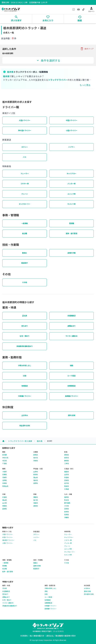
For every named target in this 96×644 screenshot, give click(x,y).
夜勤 (72, 365)
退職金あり (72, 326)
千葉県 (5, 464)
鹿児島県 (67, 503)
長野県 (36, 483)
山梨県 (36, 472)
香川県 (36, 500)
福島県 (66, 472)
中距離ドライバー (25, 396)
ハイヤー (71, 147)
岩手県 (66, 483)
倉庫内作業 (72, 253)
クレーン (24, 194)
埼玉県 (5, 461)
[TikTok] (83, 9)
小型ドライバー (72, 130)
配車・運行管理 (72, 233)
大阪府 (5, 472)
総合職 (25, 233)
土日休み (25, 415)
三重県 (66, 464)
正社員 (25, 316)
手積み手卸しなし (25, 365)
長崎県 (66, 512)
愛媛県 (36, 497)
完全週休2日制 (25, 425)
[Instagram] (74, 9)
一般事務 (25, 223)
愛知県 (66, 455)
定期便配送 (72, 386)
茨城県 (36, 461)
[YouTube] (78, 9)
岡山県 (5, 500)
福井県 (36, 480)
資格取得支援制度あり (24, 346)
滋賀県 (5, 480)
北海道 (66, 489)
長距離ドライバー (71, 396)
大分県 (66, 506)
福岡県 (66, 497)
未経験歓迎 (72, 316)
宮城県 (66, 480)
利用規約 (24, 636)
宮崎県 (66, 509)
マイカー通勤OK (72, 336)
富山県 (36, 477)
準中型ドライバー (25, 130)
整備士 (25, 253)
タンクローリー (25, 204)
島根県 (5, 509)
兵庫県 (5, 475)
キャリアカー (72, 173)
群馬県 (36, 455)
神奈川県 (5, 458)
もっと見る (85, 85)
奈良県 (5, 483)
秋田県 (66, 477)
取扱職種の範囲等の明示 (66, 636)
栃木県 (40, 441)
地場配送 (25, 386)
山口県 (5, 503)
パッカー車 (72, 184)
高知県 (36, 506)
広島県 (5, 497)
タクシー (25, 147)
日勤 (24, 376)
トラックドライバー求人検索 (20, 441)
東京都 (5, 455)
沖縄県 (66, 517)
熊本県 (66, 500)
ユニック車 (72, 194)
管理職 (72, 223)
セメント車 (72, 204)
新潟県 (36, 475)
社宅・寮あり (24, 336)
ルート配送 (72, 376)
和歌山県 (5, 486)
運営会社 (50, 636)
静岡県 (66, 461)
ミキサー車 (25, 184)
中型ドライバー (72, 120)
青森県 (66, 486)
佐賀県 (66, 515)
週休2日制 (72, 415)
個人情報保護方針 (37, 636)
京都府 (5, 477)
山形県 (66, 475)
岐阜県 (66, 458)
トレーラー (25, 173)
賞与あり (25, 326)
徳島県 (36, 503)
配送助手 (25, 263)
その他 (25, 282)
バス (24, 157)
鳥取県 (5, 506)
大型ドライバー (25, 120)
